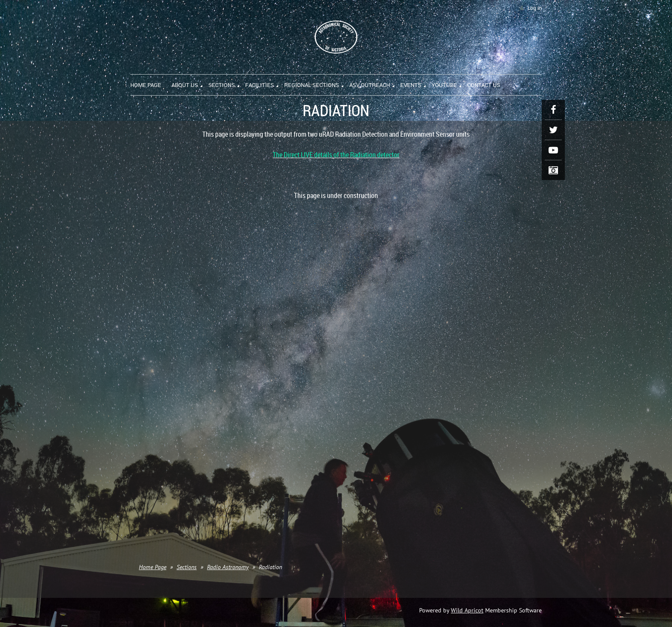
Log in (535, 8)
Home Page (153, 567)
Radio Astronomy (228, 567)
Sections (187, 567)
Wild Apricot (467, 610)
